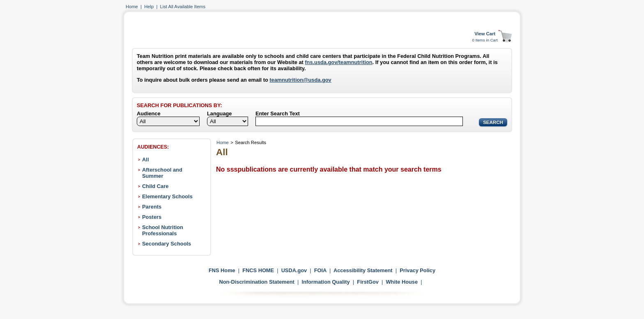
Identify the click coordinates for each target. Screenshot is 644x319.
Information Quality (325, 282)
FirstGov (368, 282)
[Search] (359, 121)
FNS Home (222, 270)
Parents (152, 207)
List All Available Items (183, 7)
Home (132, 7)
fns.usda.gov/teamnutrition (338, 62)
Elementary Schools (167, 196)
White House (402, 282)
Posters (152, 217)
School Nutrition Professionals (163, 230)
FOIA (320, 270)
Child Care (155, 186)
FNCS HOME (258, 270)
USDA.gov (294, 270)
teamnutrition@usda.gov (300, 80)
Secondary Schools (167, 244)
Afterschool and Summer (162, 173)
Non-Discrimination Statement (256, 282)
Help (149, 7)
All (145, 159)
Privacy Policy (417, 270)
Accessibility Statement (363, 270)
